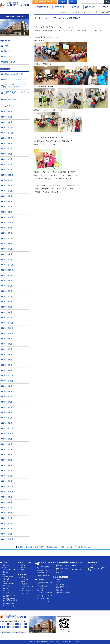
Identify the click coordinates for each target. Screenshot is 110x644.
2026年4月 (8, 112)
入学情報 (41, 580)
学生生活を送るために (44, 586)
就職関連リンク (43, 573)
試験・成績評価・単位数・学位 (62, 587)
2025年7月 (8, 149)
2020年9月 (8, 386)
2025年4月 (8, 159)
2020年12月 (8, 375)
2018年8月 (8, 502)
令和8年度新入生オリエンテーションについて (16, 93)
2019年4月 (8, 465)
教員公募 (93, 565)
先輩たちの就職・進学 (44, 575)
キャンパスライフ (27, 574)
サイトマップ (103, 7)
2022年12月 (8, 265)
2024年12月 (8, 175)
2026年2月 (8, 122)
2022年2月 (8, 312)
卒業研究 (5, 572)
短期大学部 (39, 547)
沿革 (4, 574)
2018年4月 (8, 518)
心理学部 (23, 565)
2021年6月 (8, 354)
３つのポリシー (7, 567)
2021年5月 (8, 360)
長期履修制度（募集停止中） (63, 566)
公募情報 (94, 562)
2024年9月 (8, 180)
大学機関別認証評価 (9, 604)
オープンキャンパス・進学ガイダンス (45, 596)
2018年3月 (8, 523)
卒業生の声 (6, 591)
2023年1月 (8, 259)
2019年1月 (8, 481)
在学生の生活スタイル (27, 586)
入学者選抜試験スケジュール (45, 583)
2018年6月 (8, 513)
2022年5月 (8, 296)
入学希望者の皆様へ (43, 7)
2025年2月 (8, 170)
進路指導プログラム (44, 570)
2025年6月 (8, 154)
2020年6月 (8, 402)
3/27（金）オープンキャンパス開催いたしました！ (16, 86)
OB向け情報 (77, 562)
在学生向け (8, 57)
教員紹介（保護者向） (9, 584)
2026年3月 (8, 117)
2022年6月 (8, 291)
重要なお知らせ (10, 62)
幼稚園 (70, 547)
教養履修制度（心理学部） (62, 569)
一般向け (7, 46)
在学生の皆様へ (60, 7)
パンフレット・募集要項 (45, 593)
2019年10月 (8, 434)
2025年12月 (8, 133)
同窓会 (75, 565)
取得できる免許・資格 (9, 570)
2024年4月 (8, 201)
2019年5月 (8, 460)
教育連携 (5, 581)
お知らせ (58, 580)
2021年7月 (8, 349)
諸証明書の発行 (60, 584)
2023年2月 (8, 254)
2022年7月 (8, 286)
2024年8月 (8, 186)
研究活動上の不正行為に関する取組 (10, 596)
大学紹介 (6, 562)
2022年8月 (8, 281)
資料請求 (41, 591)
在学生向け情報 (61, 577)
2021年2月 (8, 370)
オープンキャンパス (44, 601)
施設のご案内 (7, 579)
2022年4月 (8, 302)
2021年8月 (8, 344)
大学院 (22, 570)
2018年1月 (8, 534)
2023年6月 (8, 244)
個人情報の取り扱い (9, 593)
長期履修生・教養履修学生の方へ (63, 593)
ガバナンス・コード (9, 606)
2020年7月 (8, 397)
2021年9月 (8, 339)
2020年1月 (8, 423)
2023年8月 (8, 233)
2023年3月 (8, 249)
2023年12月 (8, 217)
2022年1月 (8, 317)
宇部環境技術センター (84, 547)
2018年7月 (8, 507)
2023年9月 (8, 228)
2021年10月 (8, 333)
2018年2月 (8, 529)
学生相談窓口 (24, 593)
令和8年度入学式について (14, 99)
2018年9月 (8, 497)
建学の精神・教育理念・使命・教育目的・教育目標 (10, 600)
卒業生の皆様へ (76, 7)
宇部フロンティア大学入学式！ (16, 79)
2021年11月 (8, 328)
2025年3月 (8, 164)
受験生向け (8, 51)
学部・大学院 (25, 562)
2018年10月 (8, 492)
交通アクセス (90, 7)
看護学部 (23, 567)
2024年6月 (8, 196)
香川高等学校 (52, 547)
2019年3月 (8, 471)
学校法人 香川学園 (25, 547)
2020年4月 (8, 412)
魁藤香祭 (23, 582)
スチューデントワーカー (27, 591)
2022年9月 (8, 275)
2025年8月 (8, 143)
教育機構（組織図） (9, 577)
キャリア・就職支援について (45, 568)
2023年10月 (8, 222)
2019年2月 (8, 476)
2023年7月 (8, 238)
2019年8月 (8, 444)
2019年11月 (8, 428)
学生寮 (22, 589)
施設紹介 (23, 577)
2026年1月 (8, 128)
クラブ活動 (24, 584)
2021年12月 (8, 323)
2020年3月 (8, 418)
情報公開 (5, 588)
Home (62, 12)
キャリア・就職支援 (45, 563)
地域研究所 (59, 572)
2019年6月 (8, 455)
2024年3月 (8, 207)
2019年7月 (8, 449)
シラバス (58, 582)
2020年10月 (8, 381)
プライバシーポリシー (97, 569)
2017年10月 (8, 539)
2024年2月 (8, 212)
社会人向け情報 (61, 562)
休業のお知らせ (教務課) (13, 74)
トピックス (76, 567)
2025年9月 (8, 138)
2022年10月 (8, 270)
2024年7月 (8, 191)
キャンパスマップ (26, 579)
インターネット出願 (44, 599)
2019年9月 (8, 439)
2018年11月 (8, 486)
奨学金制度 (59, 590)
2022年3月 (8, 307)
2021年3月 (8, 365)
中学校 (62, 547)
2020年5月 (8, 407)
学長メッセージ (7, 565)
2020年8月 (8, 391)
